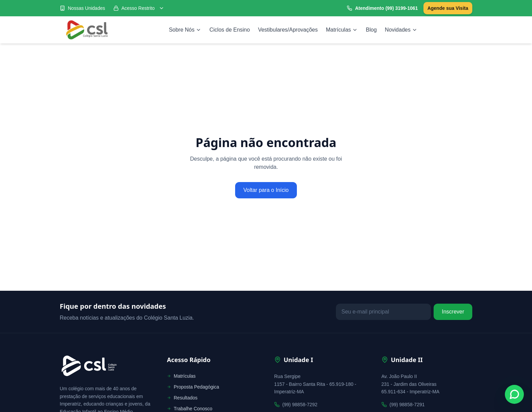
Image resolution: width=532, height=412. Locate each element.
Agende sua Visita (448, 8)
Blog (371, 30)
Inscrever (453, 312)
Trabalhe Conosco (190, 409)
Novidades (401, 30)
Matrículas (342, 30)
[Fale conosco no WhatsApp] (514, 394)
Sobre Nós (185, 30)
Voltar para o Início (266, 190)
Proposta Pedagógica (193, 387)
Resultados (182, 398)
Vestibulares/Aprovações (288, 30)
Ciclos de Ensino (230, 30)
